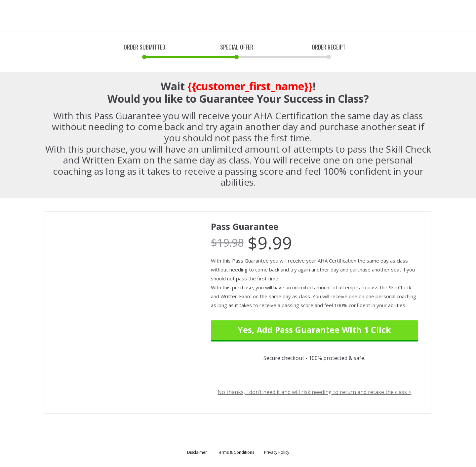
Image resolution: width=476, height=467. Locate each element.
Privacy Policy (277, 452)
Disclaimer (197, 452)
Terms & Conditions (236, 452)
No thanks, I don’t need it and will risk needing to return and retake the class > (314, 392)
